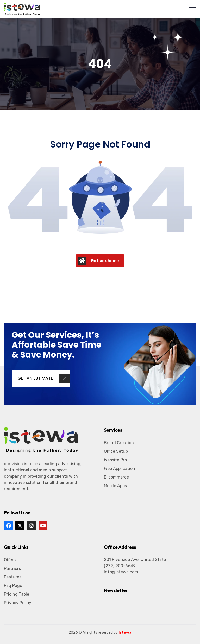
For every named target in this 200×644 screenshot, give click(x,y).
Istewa (125, 632)
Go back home (98, 261)
